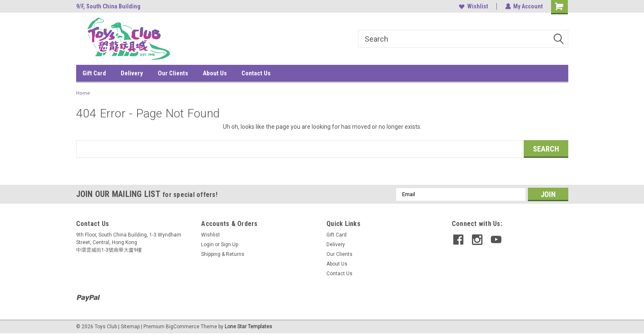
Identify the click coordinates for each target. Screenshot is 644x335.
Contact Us (256, 73)
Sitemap (130, 327)
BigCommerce (183, 327)
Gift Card (94, 73)
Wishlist (473, 6)
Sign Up (229, 245)
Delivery (132, 73)
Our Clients (173, 73)
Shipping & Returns (223, 254)
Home (83, 93)
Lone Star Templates (248, 327)
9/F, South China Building (108, 6)
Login (207, 245)
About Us (215, 73)
